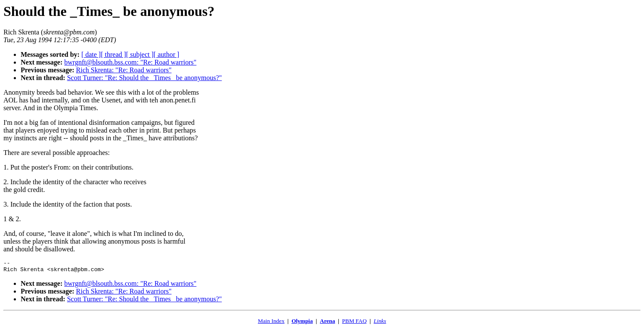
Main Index (271, 323)
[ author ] (167, 54)
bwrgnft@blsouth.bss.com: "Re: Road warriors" (130, 62)
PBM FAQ (355, 323)
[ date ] (91, 54)
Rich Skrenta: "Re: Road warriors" (124, 70)
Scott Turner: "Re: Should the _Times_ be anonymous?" (145, 78)
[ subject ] (140, 54)
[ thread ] (113, 54)
